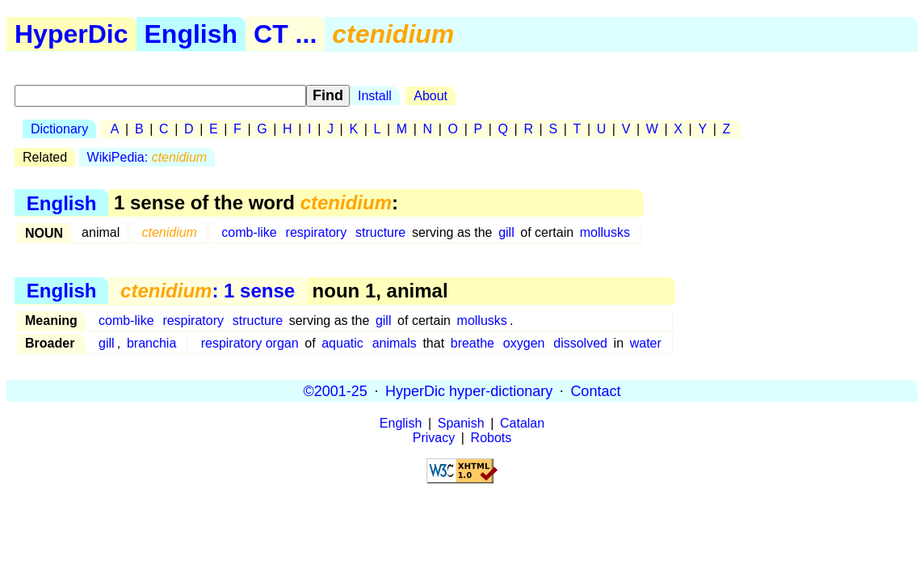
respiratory (317, 232)
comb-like (249, 232)
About (430, 96)
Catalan (522, 423)
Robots (491, 438)
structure (380, 232)
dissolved (580, 343)
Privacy (434, 438)
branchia (151, 343)
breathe (472, 343)
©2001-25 (336, 390)
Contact (595, 390)
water (646, 343)
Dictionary (59, 129)
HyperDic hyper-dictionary (469, 390)
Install (375, 96)
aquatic (342, 343)
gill (506, 232)
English (191, 34)
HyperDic (71, 34)
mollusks (605, 232)
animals (395, 343)
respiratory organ (250, 343)
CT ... (285, 34)
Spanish (461, 423)
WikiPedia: (147, 157)
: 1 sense (208, 291)
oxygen (524, 343)
